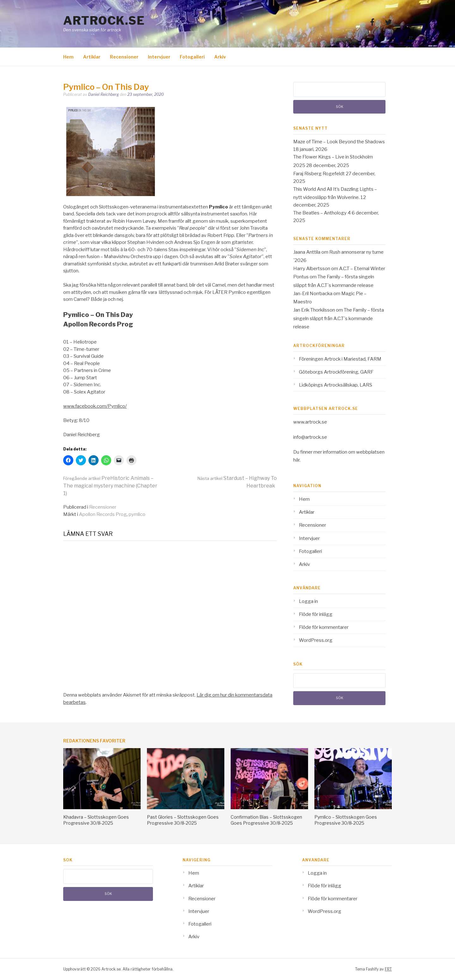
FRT (388, 969)
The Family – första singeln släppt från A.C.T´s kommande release (339, 318)
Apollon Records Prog (103, 514)
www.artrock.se (310, 422)
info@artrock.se (310, 437)
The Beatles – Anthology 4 (322, 213)
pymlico (137, 514)
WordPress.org (316, 640)
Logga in (308, 601)
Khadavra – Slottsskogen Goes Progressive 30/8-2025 (96, 820)
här (296, 460)
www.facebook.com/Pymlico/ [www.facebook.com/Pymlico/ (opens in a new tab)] (95, 406)
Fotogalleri (192, 57)
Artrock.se (104, 21)
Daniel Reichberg (103, 94)
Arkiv (220, 57)
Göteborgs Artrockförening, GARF (336, 372)
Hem (68, 57)
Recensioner (124, 57)
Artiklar (92, 57)
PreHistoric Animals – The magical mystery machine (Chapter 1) (110, 486)
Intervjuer (159, 57)
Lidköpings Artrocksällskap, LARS (336, 385)
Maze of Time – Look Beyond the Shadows (339, 142)
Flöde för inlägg (316, 614)
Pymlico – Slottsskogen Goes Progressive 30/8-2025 (346, 820)
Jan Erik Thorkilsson (314, 310)
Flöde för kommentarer (324, 627)
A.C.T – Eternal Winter (362, 269)
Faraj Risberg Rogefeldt (319, 174)
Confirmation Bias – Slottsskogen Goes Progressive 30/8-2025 (266, 820)
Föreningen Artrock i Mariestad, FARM (340, 359)
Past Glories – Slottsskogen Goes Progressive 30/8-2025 (183, 820)
